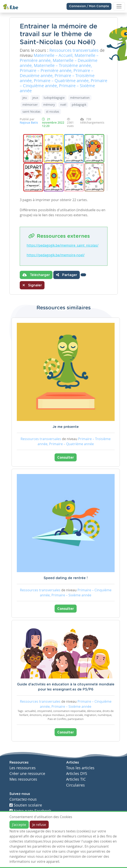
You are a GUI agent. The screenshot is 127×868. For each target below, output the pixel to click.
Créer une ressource (27, 774)
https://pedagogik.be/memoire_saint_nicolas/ (63, 245)
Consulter (66, 457)
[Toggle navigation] (119, 6)
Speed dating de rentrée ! (66, 578)
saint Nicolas (31, 112)
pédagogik (79, 105)
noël (63, 105)
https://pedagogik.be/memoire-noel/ (56, 255)
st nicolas (53, 112)
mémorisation (80, 98)
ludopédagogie (54, 98)
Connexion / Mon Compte (89, 6)
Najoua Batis (29, 122)
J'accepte (19, 825)
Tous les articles (80, 768)
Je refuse (39, 825)
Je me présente (66, 427)
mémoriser (30, 105)
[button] (83, 275)
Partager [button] (67, 275)
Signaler (32, 285)
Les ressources (23, 768)
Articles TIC (76, 779)
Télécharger (36, 275)
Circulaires (75, 785)
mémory (49, 105)
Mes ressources (23, 779)
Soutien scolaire (26, 805)
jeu (25, 98)
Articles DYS (77, 774)
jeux (35, 98)
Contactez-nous (23, 799)
